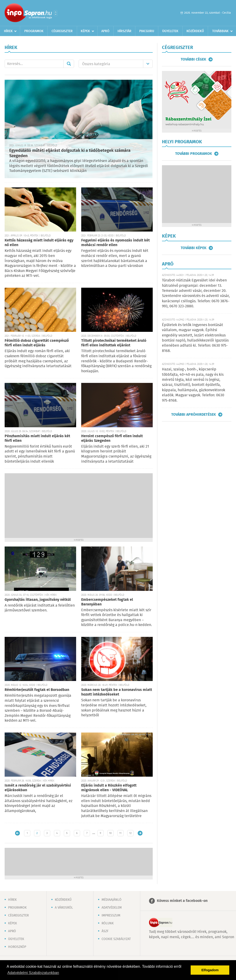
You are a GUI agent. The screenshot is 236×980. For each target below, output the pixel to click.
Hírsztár (124, 31)
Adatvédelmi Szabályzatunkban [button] (33, 973)
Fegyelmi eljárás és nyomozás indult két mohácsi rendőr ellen (115, 243)
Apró (105, 31)
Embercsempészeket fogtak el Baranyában (107, 602)
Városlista (56, 13)
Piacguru (147, 31)
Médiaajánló (112, 900)
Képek (85, 31)
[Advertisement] (79, 506)
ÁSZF (105, 931)
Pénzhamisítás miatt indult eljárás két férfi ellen (37, 438)
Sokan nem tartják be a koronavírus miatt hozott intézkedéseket (117, 692)
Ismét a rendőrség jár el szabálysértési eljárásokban (38, 788)
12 (130, 833)
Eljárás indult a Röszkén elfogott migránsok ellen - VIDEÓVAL (109, 788)
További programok (194, 154)
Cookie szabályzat (116, 939)
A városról (64, 908)
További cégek (193, 59)
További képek (194, 248)
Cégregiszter (62, 31)
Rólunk (108, 923)
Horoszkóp (17, 947)
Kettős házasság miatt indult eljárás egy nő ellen (39, 243)
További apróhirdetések (194, 415)
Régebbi (140, 833)
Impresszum (111, 916)
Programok (34, 31)
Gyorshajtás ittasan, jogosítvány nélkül (38, 600)
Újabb (17, 833)
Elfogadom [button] (210, 970)
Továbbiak (220, 31)
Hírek (8, 31)
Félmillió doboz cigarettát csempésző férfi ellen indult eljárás (37, 343)
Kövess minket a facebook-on (182, 901)
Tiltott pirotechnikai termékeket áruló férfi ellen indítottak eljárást (114, 343)
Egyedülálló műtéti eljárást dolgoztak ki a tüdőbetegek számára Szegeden (70, 153)
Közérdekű (195, 31)
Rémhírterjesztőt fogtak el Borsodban (37, 690)
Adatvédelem (112, 908)
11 (120, 833)
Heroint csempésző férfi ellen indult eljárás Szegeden (112, 438)
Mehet (69, 64)
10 (110, 833)
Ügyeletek (170, 31)
